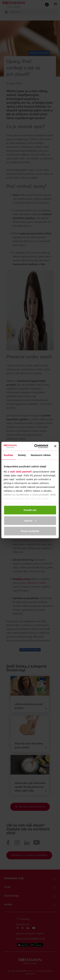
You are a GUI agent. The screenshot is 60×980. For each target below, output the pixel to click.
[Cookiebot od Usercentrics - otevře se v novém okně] (36, 446)
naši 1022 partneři (21, 471)
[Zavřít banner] (55, 446)
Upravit (30, 520)
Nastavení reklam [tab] (41, 455)
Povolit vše (30, 510)
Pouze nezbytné (30, 531)
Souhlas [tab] (8, 455)
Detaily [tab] (22, 455)
